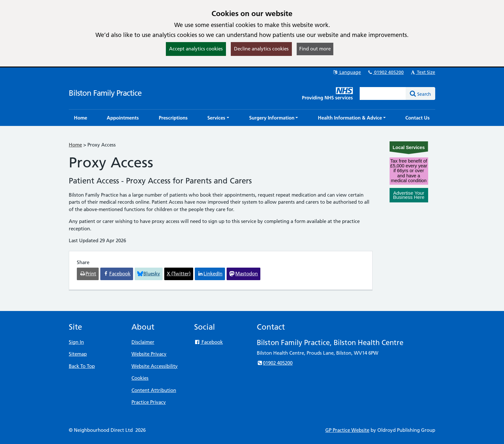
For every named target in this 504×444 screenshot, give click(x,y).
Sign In (76, 342)
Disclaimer (143, 342)
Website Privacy (149, 354)
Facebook (208, 342)
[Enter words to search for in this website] (383, 93)
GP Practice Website (347, 430)
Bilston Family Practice (105, 93)
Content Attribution (154, 390)
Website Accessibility (155, 366)
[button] (218, 118)
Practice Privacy (149, 402)
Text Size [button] (423, 72)
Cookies (140, 378)
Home (75, 145)
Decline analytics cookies (261, 49)
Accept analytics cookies (196, 49)
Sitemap (78, 354)
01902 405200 (385, 72)
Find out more (315, 49)
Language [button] (347, 72)
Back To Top (82, 366)
